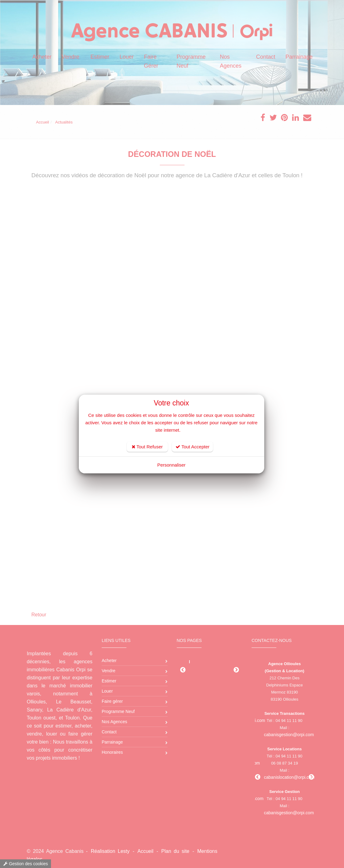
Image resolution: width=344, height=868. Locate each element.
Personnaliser (172, 465)
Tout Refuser (147, 447)
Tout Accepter (193, 447)
